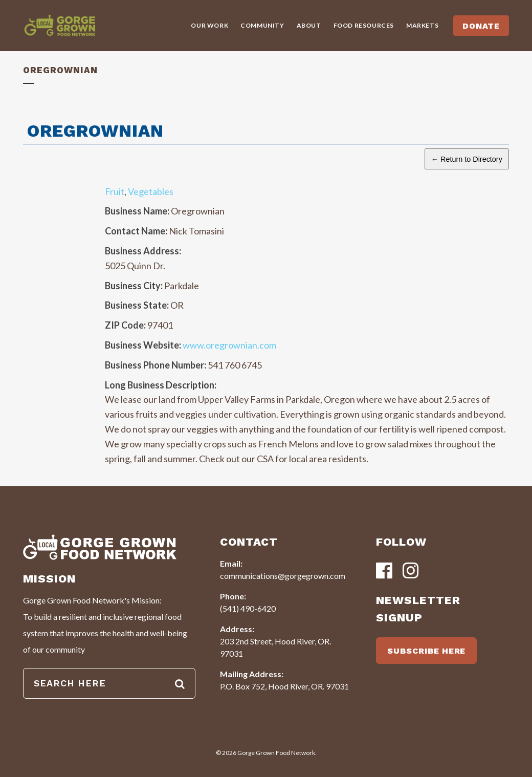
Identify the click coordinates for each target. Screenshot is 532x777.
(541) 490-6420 (248, 608)
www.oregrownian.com (229, 345)
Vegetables (151, 191)
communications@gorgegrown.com (283, 576)
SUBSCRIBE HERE (426, 651)
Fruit (115, 191)
